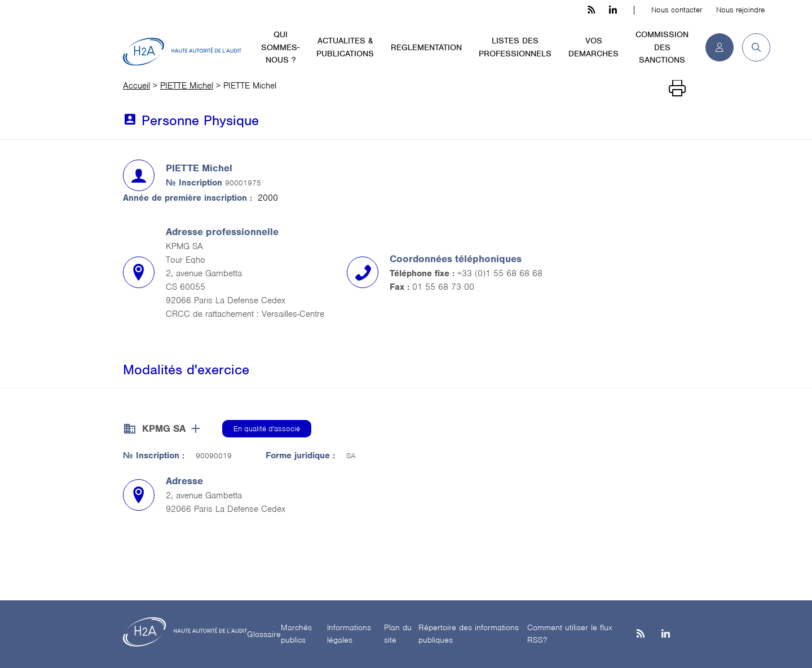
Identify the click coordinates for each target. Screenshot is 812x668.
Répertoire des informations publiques (469, 634)
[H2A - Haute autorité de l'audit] (182, 52)
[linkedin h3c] (613, 10)
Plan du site (398, 634)
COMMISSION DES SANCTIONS (662, 47)
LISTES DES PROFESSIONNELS (515, 47)
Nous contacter (677, 10)
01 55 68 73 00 (443, 287)
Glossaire (264, 634)
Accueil (136, 86)
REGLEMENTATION (426, 47)
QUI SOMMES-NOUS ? (280, 47)
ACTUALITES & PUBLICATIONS (345, 47)
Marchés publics (296, 634)
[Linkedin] (666, 634)
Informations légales (349, 634)
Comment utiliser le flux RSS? (570, 634)
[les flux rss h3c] (591, 10)
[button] (752, 47)
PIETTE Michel (187, 86)
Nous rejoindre (740, 10)
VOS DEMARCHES (593, 47)
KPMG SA (164, 428)
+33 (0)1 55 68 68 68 (500, 273)
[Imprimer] (677, 89)
